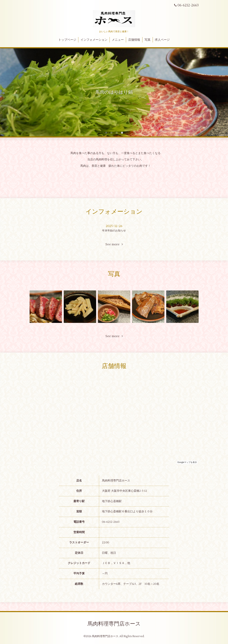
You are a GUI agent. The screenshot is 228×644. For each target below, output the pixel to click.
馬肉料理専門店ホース (114, 624)
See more (114, 244)
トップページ (67, 40)
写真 (148, 40)
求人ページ (162, 40)
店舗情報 (134, 40)
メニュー (118, 40)
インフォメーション (94, 40)
